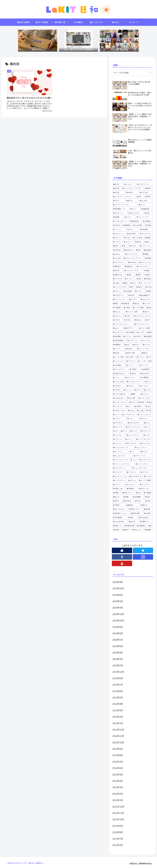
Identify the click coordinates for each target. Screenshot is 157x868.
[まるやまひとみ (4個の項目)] (135, 476)
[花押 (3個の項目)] (148, 275)
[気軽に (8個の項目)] (116, 493)
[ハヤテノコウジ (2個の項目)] (145, 398)
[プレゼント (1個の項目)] (132, 472)
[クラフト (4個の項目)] (128, 336)
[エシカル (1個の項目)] (148, 390)
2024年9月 (118, 627)
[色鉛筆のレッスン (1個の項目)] (121, 513)
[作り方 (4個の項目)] (137, 345)
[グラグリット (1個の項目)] (133, 340)
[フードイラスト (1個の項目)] (144, 464)
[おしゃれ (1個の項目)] (147, 303)
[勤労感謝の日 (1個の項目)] (145, 295)
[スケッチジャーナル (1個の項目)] (143, 324)
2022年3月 (118, 787)
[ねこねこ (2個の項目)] (146, 452)
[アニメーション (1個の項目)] (120, 299)
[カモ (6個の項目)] (116, 431)
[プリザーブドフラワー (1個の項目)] (125, 205)
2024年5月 (118, 646)
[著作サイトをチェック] (122, 550)
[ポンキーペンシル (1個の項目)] (120, 476)
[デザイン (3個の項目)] (117, 291)
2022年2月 (118, 794)
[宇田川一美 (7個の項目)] (119, 488)
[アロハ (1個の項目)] (132, 229)
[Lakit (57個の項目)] (149, 406)
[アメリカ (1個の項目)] (118, 349)
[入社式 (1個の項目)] (117, 283)
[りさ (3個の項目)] (149, 357)
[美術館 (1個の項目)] (118, 217)
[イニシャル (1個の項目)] (147, 340)
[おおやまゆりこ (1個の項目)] (135, 423)
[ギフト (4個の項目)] (124, 431)
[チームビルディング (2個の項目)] (123, 447)
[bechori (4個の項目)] (132, 386)
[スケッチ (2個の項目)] (146, 394)
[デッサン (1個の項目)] (147, 345)
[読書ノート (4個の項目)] (118, 526)
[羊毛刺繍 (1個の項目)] (130, 332)
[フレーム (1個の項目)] (128, 390)
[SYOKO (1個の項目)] (117, 320)
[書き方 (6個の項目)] (146, 505)
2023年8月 (118, 678)
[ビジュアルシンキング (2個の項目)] (143, 316)
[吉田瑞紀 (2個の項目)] (147, 369)
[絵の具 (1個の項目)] (118, 353)
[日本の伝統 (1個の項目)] (132, 353)
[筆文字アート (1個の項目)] (130, 328)
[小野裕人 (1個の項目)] (135, 369)
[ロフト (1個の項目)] (138, 390)
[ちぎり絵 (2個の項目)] (146, 192)
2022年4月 (118, 781)
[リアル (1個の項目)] (130, 217)
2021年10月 (118, 819)
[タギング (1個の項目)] (117, 238)
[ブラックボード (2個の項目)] (121, 468)
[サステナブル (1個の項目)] (146, 234)
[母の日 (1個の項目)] (118, 192)
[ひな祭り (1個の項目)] (130, 357)
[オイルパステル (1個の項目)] (133, 254)
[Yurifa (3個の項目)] (128, 316)
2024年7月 (118, 640)
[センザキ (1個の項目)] (141, 332)
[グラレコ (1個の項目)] (141, 357)
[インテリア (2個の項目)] (118, 406)
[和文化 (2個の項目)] (140, 287)
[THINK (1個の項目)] (133, 295)
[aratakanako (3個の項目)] (119, 398)
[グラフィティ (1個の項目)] (146, 246)
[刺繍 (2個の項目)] (127, 497)
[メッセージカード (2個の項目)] (120, 402)
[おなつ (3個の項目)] (148, 423)
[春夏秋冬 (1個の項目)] (118, 266)
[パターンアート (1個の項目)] (143, 456)
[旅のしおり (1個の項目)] (137, 530)
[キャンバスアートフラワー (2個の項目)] (132, 188)
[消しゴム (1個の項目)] (118, 312)
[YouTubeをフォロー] (122, 563)
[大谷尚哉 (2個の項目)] (128, 291)
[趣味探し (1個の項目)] (132, 505)
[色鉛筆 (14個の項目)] (148, 509)
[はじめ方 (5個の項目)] (146, 201)
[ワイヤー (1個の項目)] (139, 291)
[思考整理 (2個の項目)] (138, 497)
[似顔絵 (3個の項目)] (148, 258)
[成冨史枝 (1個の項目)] (130, 266)
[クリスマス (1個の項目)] (119, 435)
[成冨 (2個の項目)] (132, 517)
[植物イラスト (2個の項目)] (135, 509)
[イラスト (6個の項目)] (119, 419)
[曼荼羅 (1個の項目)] (148, 530)
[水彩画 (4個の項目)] (148, 513)
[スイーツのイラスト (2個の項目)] (144, 439)
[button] (151, 73)
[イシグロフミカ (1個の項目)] (129, 415)
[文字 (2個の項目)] (128, 345)
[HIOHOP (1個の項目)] (138, 336)
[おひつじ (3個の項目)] (118, 316)
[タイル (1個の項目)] (132, 402)
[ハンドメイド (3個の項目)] (118, 361)
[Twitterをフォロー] (143, 550)
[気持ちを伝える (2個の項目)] (120, 373)
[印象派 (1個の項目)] (141, 402)
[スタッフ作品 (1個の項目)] (119, 382)
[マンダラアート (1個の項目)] (119, 480)
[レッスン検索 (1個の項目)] (118, 357)
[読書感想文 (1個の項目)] (141, 526)
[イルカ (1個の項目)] (132, 419)
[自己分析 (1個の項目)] (117, 250)
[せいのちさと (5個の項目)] (132, 443)
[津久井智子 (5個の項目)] (132, 234)
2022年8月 (118, 755)
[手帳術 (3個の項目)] (118, 505)
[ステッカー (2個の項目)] (118, 443)
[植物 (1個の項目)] (148, 271)
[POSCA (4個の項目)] (133, 246)
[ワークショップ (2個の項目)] (145, 283)
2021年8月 (118, 832)
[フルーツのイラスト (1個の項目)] (142, 468)
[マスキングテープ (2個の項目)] (144, 266)
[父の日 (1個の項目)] (127, 238)
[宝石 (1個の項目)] (139, 250)
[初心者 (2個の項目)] (117, 188)
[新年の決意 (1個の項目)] (136, 513)
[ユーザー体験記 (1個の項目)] (145, 480)
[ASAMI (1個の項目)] (134, 373)
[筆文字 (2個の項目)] (126, 530)
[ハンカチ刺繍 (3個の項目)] (139, 307)
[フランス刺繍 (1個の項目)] (145, 328)
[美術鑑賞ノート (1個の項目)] (120, 209)
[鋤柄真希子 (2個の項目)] (135, 221)
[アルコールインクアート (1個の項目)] (133, 258)
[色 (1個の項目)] (124, 246)
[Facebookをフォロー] (122, 557)
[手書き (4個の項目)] (149, 225)
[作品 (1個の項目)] (149, 402)
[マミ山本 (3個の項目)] (117, 258)
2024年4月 (118, 652)
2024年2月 (118, 665)
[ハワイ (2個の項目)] (134, 460)
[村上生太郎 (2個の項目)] (145, 517)
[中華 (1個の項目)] (148, 213)
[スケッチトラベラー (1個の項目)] (133, 271)
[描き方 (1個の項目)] (137, 303)
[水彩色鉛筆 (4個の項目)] (119, 517)
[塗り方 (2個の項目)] (132, 201)
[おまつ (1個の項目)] (118, 201)
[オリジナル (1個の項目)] (118, 427)
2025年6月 (118, 595)
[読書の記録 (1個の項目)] (130, 526)
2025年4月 (118, 608)
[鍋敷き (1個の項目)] (148, 238)
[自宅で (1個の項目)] (117, 501)
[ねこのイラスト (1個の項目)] (122, 456)
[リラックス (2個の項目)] (132, 377)
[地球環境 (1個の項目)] (146, 229)
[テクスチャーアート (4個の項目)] (135, 382)
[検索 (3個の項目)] (149, 332)
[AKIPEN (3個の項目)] (132, 192)
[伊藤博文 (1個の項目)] (118, 345)
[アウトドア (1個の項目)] (131, 361)
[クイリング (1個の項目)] (146, 365)
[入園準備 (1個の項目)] (146, 377)
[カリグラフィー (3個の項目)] (119, 262)
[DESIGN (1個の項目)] (130, 349)
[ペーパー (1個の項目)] (132, 365)
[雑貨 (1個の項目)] (125, 283)
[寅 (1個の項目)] (150, 526)
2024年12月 (118, 614)
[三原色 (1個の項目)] (127, 307)
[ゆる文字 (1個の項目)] (119, 386)
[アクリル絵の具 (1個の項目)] (121, 394)
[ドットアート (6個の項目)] (120, 452)
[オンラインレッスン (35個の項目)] (134, 427)
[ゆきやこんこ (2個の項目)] (120, 213)
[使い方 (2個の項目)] (147, 312)
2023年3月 (118, 710)
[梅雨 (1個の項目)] (139, 275)
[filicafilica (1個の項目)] (133, 262)
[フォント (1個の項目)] (128, 242)
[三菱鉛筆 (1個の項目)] (117, 307)
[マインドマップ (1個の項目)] (120, 369)
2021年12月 (118, 807)
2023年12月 (118, 672)
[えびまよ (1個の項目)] (117, 390)
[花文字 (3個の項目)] (118, 271)
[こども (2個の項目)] (148, 435)
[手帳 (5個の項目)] (149, 501)
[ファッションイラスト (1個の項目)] (123, 464)
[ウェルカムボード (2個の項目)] (120, 221)
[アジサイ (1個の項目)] (134, 299)
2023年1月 (118, 723)
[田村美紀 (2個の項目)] (148, 250)
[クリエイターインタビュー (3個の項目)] (124, 196)
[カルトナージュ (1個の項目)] (146, 262)
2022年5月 (118, 774)
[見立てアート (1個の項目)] (128, 493)
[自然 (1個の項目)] (148, 497)
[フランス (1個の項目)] (119, 229)
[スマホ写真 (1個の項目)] (138, 238)
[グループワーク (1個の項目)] (134, 435)
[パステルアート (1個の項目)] (145, 184)
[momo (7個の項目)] (131, 410)
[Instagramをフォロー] (143, 557)
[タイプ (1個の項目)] (148, 382)
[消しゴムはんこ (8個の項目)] (120, 509)
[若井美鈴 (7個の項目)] (128, 501)
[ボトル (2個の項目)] (145, 205)
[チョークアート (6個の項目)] (144, 447)
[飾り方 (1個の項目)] (118, 184)
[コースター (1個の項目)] (146, 386)
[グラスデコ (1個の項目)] (118, 279)
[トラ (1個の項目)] (134, 452)
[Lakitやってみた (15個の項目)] (119, 410)
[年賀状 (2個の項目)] (117, 530)
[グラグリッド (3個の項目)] (146, 431)
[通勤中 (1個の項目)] (147, 254)
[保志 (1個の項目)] (139, 279)
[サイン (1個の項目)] (135, 209)
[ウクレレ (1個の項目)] (146, 419)
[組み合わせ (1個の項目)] (129, 250)
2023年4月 (118, 704)
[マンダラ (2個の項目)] (148, 476)
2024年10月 (118, 620)
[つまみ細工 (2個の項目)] (138, 225)
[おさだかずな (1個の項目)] (135, 213)
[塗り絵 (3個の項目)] (133, 521)
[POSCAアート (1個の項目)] (120, 295)
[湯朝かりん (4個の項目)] (146, 521)
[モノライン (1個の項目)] (130, 279)
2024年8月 (118, 633)
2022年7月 (118, 762)
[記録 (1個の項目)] (149, 307)
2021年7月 (118, 839)
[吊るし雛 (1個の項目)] (132, 398)
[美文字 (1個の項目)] (139, 242)
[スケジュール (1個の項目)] (119, 234)
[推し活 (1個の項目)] (139, 320)
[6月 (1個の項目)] (132, 287)
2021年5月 (118, 845)
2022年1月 (118, 800)
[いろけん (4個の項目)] (130, 184)
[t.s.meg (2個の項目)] (140, 410)
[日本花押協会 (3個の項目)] (119, 340)
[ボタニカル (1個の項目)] (146, 299)
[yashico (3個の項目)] (118, 254)
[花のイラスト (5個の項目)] (145, 488)
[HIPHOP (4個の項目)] (117, 225)
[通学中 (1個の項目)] (148, 188)
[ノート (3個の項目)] (118, 377)
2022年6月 (118, 768)
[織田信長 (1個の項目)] (147, 209)
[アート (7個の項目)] (116, 415)
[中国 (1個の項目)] (149, 196)
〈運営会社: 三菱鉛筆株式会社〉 (141, 863)
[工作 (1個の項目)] (139, 493)
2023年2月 (118, 717)
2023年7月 (118, 685)
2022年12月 (118, 729)
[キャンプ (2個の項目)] (134, 431)
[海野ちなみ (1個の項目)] (119, 275)
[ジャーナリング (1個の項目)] (144, 217)
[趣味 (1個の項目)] (135, 394)
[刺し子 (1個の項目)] (117, 497)
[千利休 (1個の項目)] (128, 320)
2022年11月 (118, 736)
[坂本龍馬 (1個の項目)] (148, 336)
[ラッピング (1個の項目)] (132, 484)
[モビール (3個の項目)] (132, 480)
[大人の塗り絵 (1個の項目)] (120, 521)
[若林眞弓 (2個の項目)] (148, 279)
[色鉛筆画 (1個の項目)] (117, 336)
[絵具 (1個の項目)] (116, 246)
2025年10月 (118, 588)
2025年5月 (118, 601)
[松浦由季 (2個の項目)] (147, 221)
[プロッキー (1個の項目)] (146, 472)
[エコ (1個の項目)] (129, 406)
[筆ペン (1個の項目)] (148, 242)
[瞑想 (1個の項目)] (116, 303)
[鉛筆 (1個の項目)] (149, 291)
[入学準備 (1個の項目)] (118, 365)
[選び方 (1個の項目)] (147, 353)
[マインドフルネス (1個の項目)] (120, 287)
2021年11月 (118, 813)
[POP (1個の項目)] (134, 283)
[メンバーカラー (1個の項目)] (145, 349)
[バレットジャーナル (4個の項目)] (121, 460)
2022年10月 (118, 742)
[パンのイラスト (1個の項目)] (146, 460)
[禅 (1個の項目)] (150, 361)
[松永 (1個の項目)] (140, 196)
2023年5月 (118, 697)
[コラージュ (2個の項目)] (118, 439)
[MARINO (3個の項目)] (139, 406)
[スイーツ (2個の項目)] (129, 439)
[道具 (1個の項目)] (130, 275)
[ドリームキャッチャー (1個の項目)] (123, 324)
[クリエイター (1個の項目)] (118, 332)
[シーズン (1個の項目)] (117, 242)
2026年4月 (118, 582)
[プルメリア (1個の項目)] (119, 472)
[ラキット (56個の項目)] (118, 484)
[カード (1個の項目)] (148, 427)
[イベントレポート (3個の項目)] (145, 415)
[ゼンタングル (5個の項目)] (146, 443)
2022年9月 (118, 749)
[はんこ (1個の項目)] (117, 328)
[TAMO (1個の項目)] (149, 410)
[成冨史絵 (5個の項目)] (126, 303)
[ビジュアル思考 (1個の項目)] (133, 312)
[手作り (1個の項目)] (139, 501)
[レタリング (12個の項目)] (146, 484)
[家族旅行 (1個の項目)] (132, 488)
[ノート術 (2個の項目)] (142, 361)
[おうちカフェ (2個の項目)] (119, 423)
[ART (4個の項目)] (149, 320)
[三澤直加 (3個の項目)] (148, 493)
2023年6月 (118, 691)
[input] (132, 73)
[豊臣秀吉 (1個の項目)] (127, 225)
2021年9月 (118, 826)
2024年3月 (118, 659)
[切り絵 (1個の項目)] (149, 287)
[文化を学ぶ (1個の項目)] (146, 373)
